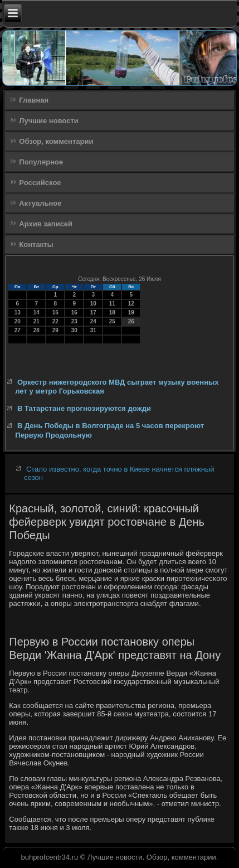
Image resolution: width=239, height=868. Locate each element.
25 (112, 321)
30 (74, 330)
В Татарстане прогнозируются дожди (84, 408)
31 (93, 330)
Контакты (36, 244)
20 (18, 321)
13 (18, 312)
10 (93, 304)
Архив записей (46, 224)
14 (36, 312)
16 (74, 312)
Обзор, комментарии (56, 141)
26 (131, 321)
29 (55, 330)
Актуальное (40, 203)
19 (131, 312)
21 (36, 321)
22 (55, 321)
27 (18, 330)
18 (112, 312)
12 (131, 304)
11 (112, 304)
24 (93, 321)
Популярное (41, 162)
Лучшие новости (49, 121)
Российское (40, 183)
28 (36, 330)
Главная (34, 100)
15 (55, 312)
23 (74, 321)
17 (93, 312)
